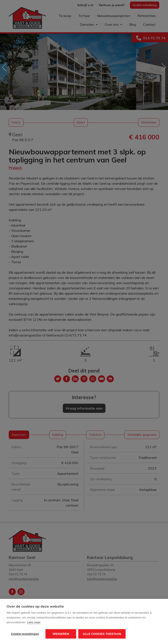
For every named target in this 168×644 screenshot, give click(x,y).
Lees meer (34, 622)
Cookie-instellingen (25, 634)
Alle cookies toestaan (102, 634)
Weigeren (61, 634)
